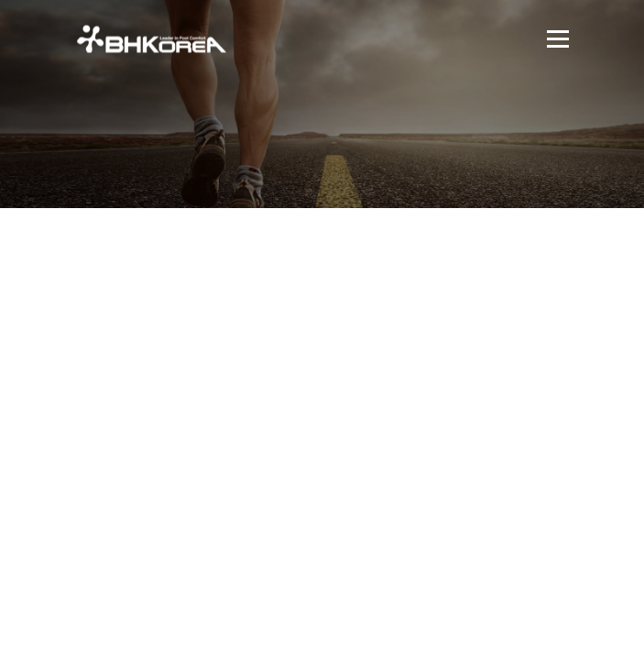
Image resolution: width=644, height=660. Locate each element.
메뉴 (555, 38)
